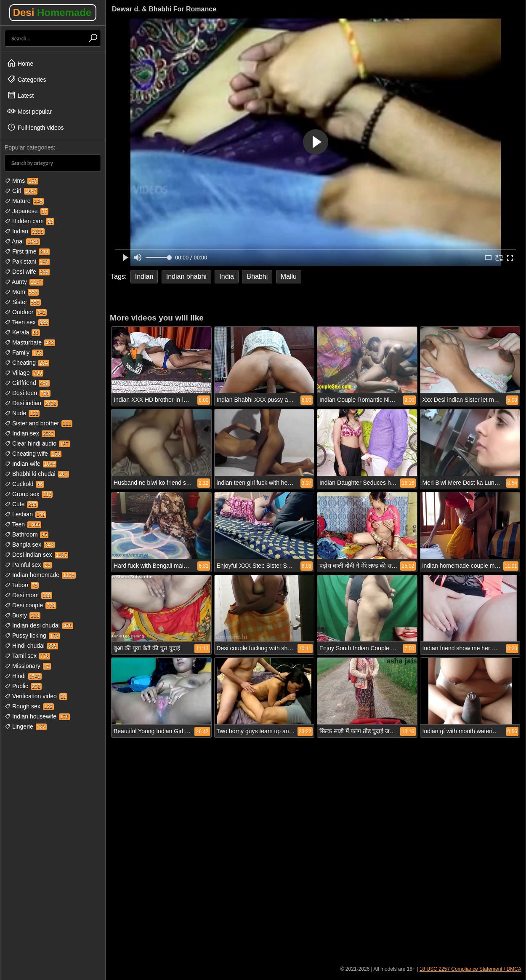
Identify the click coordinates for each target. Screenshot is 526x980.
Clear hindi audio (37, 443)
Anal (22, 241)
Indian (25, 231)
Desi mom (28, 595)
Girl (21, 191)
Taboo (22, 585)
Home (20, 63)
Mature (24, 201)
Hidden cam (29, 221)
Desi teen (28, 393)
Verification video (36, 696)
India (227, 276)
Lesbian (25, 514)
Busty (23, 615)
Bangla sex (30, 545)
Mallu (289, 276)
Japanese (27, 211)
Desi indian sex (36, 555)
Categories (27, 79)
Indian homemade (40, 575)
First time (27, 251)
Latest (20, 95)
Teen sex (27, 322)
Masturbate (30, 342)
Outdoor (26, 312)
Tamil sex (27, 656)
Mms (21, 181)
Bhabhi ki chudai (37, 474)
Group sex (29, 494)
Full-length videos (35, 127)
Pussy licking (32, 636)
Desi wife (27, 272)
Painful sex (28, 565)
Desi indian (31, 403)
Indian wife (31, 464)
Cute (21, 504)
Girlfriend (27, 383)
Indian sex (30, 433)
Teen (23, 524)
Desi (52, 12)
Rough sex (29, 706)
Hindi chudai (31, 646)
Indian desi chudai (39, 625)
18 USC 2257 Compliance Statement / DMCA (470, 969)
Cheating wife (33, 454)
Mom (22, 292)
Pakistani (27, 262)
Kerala (22, 332)
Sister (23, 302)
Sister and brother (39, 423)
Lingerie (26, 726)
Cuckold (24, 484)
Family (24, 352)
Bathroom (27, 534)
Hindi (23, 676)
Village (24, 373)
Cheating (27, 363)
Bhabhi (257, 276)
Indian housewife (37, 716)
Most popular (29, 111)
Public (23, 686)
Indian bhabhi (186, 276)
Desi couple (31, 605)
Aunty (24, 282)
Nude (22, 413)
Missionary (28, 666)
